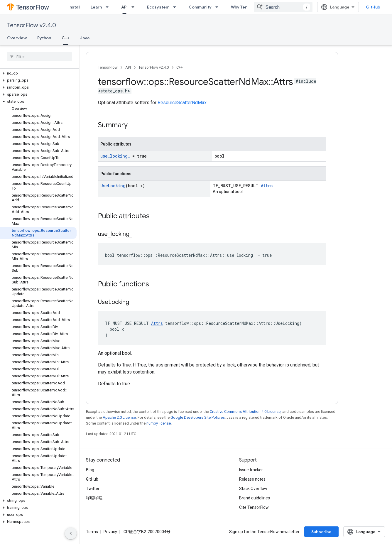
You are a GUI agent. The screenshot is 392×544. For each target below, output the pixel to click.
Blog (90, 470)
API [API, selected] (124, 7)
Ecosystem (158, 7)
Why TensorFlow (247, 7)
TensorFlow (108, 67)
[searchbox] (39, 57)
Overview (17, 38)
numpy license (159, 423)
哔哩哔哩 (94, 498)
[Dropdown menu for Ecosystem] (176, 7)
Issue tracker (251, 470)
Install (74, 7)
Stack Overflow (253, 489)
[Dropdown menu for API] (135, 7)
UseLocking (113, 186)
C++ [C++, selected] (66, 38)
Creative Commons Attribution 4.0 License (245, 412)
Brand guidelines (255, 498)
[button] (38, 73)
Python (44, 38)
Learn (96, 7)
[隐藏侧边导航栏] (71, 533)
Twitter (93, 489)
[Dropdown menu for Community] (219, 7)
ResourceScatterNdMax (182, 103)
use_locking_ (115, 156)
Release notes (252, 479)
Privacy (110, 532)
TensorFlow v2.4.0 (32, 25)
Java (85, 38)
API (128, 67)
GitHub (373, 7)
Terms (92, 532)
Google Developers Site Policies (198, 417)
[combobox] (283, 7)
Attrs (267, 186)
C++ (180, 67)
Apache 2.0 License (119, 417)
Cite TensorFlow (254, 507)
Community (200, 7)
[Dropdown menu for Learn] (109, 7)
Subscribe (321, 532)
